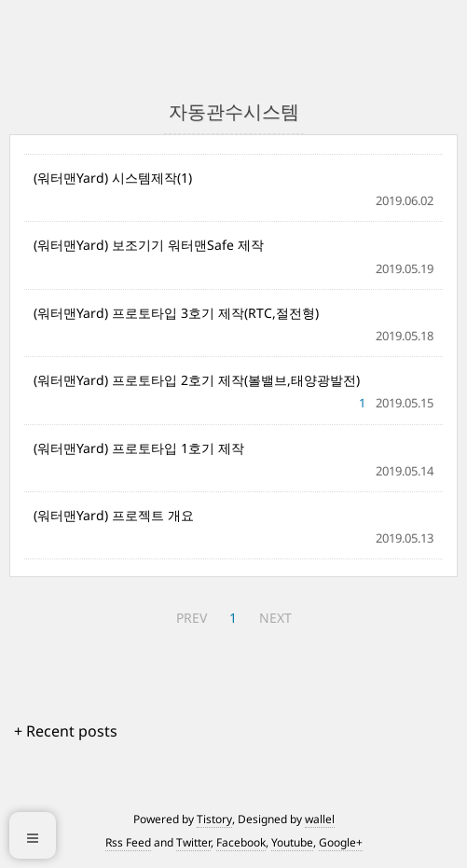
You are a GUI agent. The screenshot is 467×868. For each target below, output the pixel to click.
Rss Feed (128, 842)
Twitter (193, 842)
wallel (320, 819)
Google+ (341, 842)
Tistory (214, 819)
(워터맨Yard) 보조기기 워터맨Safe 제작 (149, 245)
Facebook (241, 842)
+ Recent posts (66, 731)
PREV (192, 618)
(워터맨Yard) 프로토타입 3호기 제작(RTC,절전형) (176, 313)
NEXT (275, 618)
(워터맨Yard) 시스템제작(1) (113, 178)
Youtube (292, 842)
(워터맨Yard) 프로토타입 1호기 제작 (139, 448)
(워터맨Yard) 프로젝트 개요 (114, 515)
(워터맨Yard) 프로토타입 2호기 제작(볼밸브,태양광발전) (197, 380)
